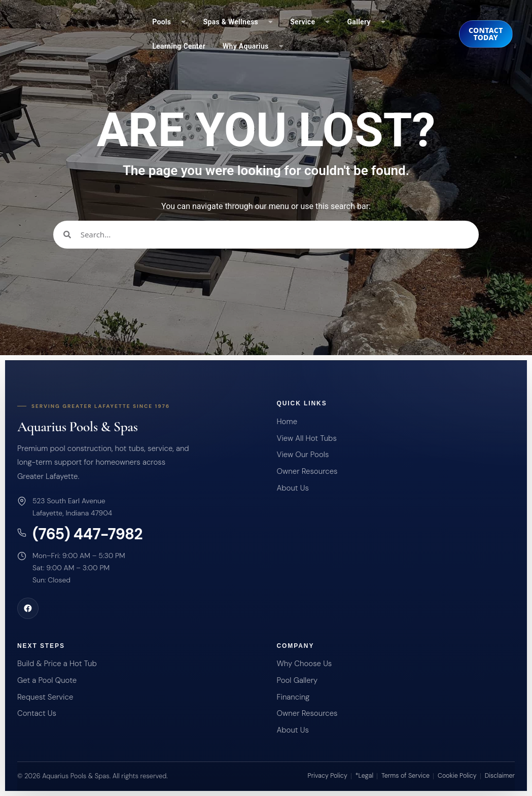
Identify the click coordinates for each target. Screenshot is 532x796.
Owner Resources (307, 471)
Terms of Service (405, 776)
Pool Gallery (297, 680)
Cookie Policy (457, 776)
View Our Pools (303, 455)
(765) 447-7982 (87, 534)
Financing (293, 697)
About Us (292, 488)
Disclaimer (500, 776)
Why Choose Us (304, 664)
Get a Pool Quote (47, 680)
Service (310, 22)
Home (287, 422)
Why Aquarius (253, 46)
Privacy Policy (328, 776)
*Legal (364, 776)
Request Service (45, 697)
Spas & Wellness (238, 22)
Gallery (367, 22)
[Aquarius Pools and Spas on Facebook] (28, 608)
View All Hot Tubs (306, 438)
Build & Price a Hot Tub (57, 664)
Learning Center (179, 46)
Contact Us (37, 713)
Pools (169, 22)
